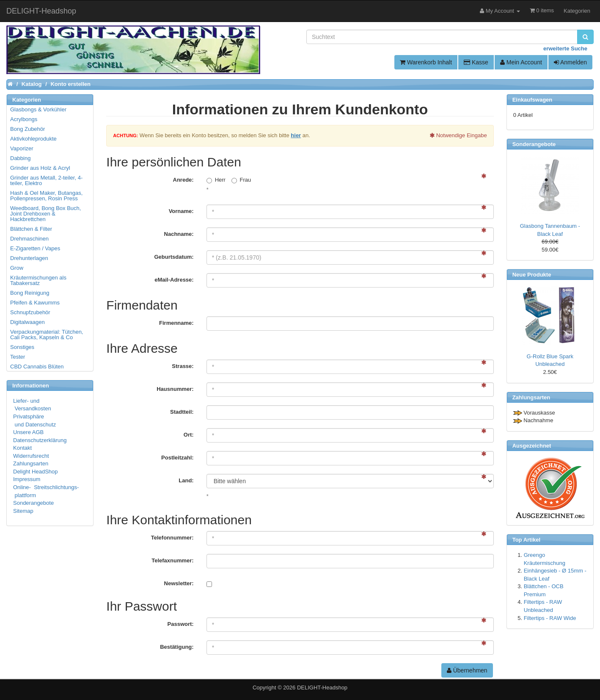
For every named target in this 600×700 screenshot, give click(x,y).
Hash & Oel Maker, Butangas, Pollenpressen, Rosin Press (46, 196)
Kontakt (22, 448)
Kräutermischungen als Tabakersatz (38, 280)
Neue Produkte (532, 275)
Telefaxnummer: (172, 560)
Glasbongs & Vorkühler (38, 109)
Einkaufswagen (533, 100)
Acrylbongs (24, 119)
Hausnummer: (175, 389)
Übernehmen (467, 670)
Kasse (476, 62)
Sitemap (23, 511)
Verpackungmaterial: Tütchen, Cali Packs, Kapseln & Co (47, 335)
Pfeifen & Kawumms (35, 303)
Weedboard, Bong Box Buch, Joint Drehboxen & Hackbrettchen (45, 214)
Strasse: (183, 366)
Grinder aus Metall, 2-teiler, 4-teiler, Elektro (46, 180)
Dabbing (20, 158)
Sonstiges (22, 347)
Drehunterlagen (29, 258)
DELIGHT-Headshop (322, 688)
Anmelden (570, 62)
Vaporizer (22, 148)
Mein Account (521, 62)
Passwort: (181, 624)
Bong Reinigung (30, 293)
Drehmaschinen (29, 239)
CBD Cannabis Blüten (37, 367)
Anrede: (183, 180)
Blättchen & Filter (31, 229)
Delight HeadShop (36, 472)
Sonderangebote (33, 503)
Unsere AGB (28, 432)
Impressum (27, 479)
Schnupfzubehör (30, 312)
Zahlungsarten (31, 463)
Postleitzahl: (178, 458)
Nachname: (179, 234)
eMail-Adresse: (174, 280)
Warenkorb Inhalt (426, 62)
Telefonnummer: (172, 538)
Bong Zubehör (28, 129)
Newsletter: (179, 583)
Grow (17, 268)
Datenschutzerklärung (40, 440)
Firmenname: (176, 323)
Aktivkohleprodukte (33, 139)
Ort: (189, 435)
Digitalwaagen (28, 322)
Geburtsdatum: (174, 257)
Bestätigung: (177, 647)
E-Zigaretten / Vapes (35, 248)
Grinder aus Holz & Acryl (40, 168)
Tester (18, 357)
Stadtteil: (182, 412)
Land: (186, 480)
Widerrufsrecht (31, 456)
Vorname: (181, 211)
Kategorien (577, 11)
